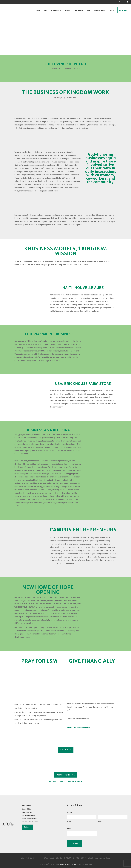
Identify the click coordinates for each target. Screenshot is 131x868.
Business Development (30, 822)
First (69, 821)
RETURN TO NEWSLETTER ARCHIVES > (65, 782)
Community (100, 10)
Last (100, 821)
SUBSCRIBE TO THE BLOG (65, 775)
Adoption (56, 10)
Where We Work (28, 812)
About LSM (41, 10)
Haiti (67, 10)
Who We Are (26, 806)
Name (71, 812)
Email (70, 829)
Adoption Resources (29, 819)
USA (89, 10)
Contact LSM (27, 809)
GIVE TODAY (66, 750)
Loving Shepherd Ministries (65, 864)
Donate (123, 10)
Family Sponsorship (29, 815)
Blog (113, 10)
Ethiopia (78, 10)
